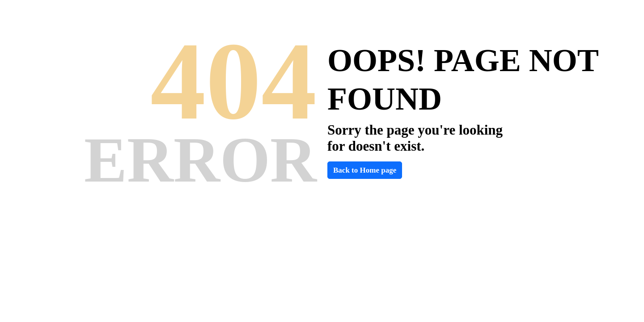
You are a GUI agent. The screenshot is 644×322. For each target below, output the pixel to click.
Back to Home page (365, 170)
